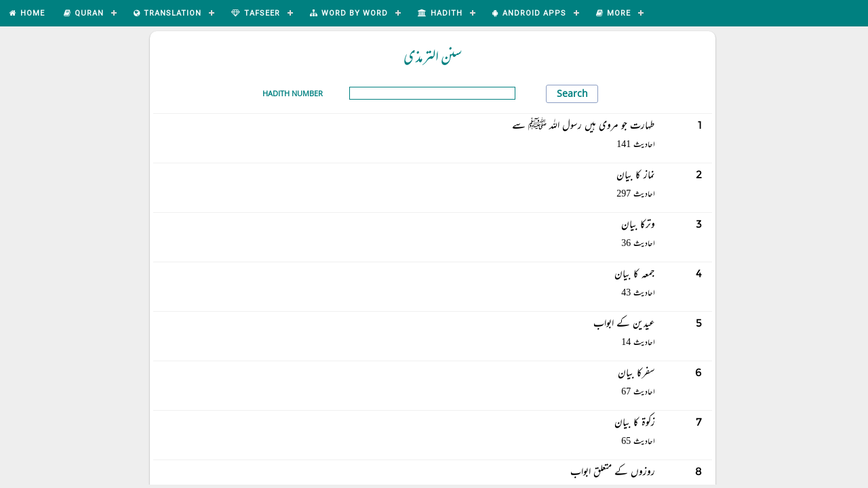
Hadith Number (293, 93)
